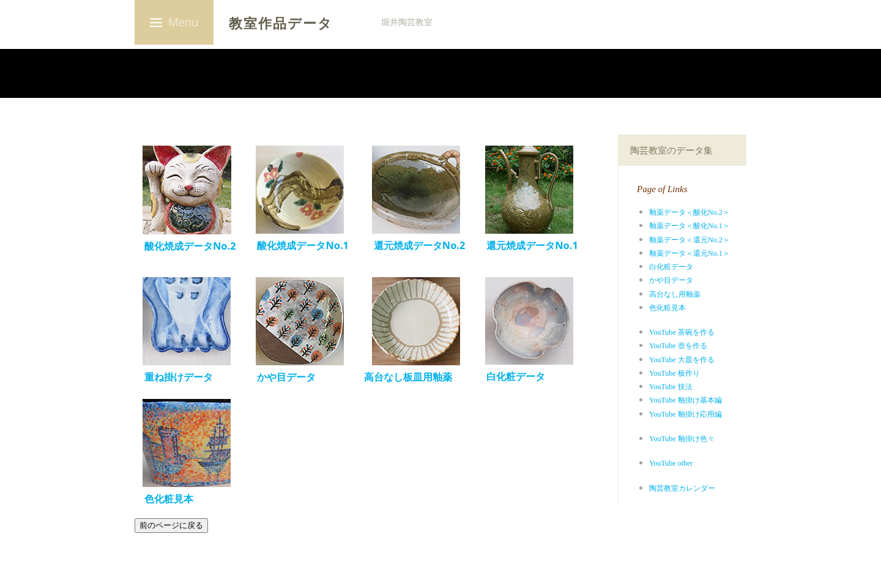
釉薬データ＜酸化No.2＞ (690, 212)
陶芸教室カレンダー (682, 488)
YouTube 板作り (675, 373)
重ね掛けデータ (179, 377)
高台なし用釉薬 (675, 294)
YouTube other (671, 463)
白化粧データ (671, 267)
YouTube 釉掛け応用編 (686, 414)
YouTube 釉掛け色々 (682, 439)
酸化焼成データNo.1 (298, 245)
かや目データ (671, 280)
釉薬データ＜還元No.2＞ (690, 240)
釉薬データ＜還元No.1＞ (690, 253)
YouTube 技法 (671, 387)
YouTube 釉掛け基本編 (686, 400)
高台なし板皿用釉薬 (408, 377)
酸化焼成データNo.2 (185, 246)
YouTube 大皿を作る (682, 360)
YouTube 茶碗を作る (682, 332)
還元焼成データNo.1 (532, 245)
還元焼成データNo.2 (420, 245)
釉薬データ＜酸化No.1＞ (690, 226)
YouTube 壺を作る (678, 346)
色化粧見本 (667, 308)
